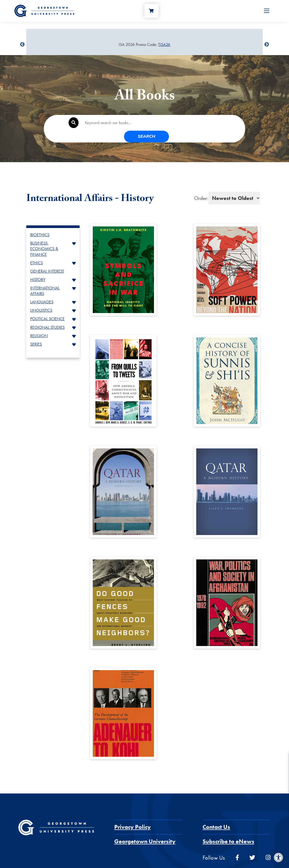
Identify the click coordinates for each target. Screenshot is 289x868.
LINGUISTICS (41, 298)
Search (223, 123)
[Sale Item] (145, 45)
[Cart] (153, 12)
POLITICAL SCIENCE (47, 307)
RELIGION (39, 324)
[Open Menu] (267, 12)
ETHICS (37, 251)
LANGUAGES (42, 290)
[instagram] (268, 846)
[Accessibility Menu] (278, 858)
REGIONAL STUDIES (47, 316)
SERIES (36, 332)
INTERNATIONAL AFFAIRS (45, 279)
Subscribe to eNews (228, 830)
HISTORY (38, 268)
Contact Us (216, 815)
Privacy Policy (133, 815)
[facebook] (237, 846)
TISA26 (164, 44)
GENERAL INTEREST (47, 259)
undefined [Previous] (22, 45)
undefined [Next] (267, 45)
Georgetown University (145, 830)
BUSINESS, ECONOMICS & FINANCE (44, 237)
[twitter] (252, 846)
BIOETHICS (40, 223)
